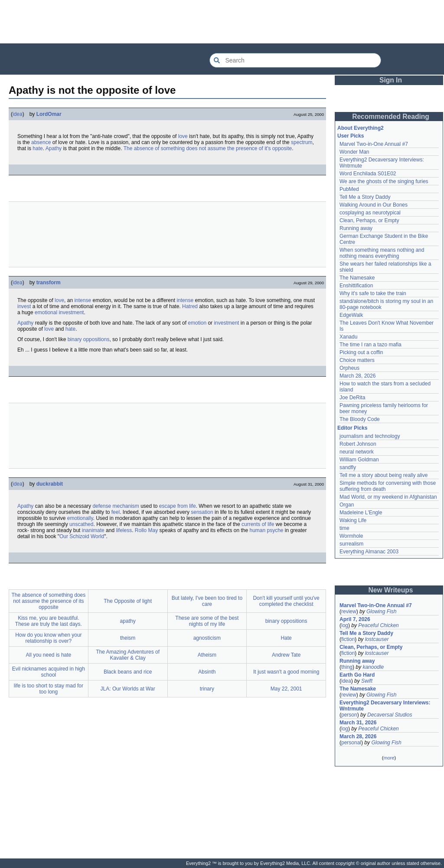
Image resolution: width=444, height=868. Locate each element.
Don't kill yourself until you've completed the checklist (286, 601)
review (349, 612)
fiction (348, 639)
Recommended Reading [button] (391, 117)
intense (83, 300)
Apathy (54, 148)
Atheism (207, 655)
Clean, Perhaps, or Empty (369, 220)
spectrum (302, 142)
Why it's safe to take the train (373, 293)
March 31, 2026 (358, 723)
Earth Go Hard (357, 675)
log (345, 625)
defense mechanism (116, 506)
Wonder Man (354, 152)
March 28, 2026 (357, 376)
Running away (356, 228)
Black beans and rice (128, 672)
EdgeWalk (351, 315)
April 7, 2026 (355, 619)
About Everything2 (361, 128)
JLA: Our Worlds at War (128, 689)
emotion (197, 323)
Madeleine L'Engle (361, 513)
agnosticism (207, 638)
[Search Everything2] (295, 60)
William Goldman (359, 460)
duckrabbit (50, 484)
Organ (347, 505)
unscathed (81, 524)
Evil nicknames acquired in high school (49, 672)
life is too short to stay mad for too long (49, 689)
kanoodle (373, 667)
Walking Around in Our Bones (374, 205)
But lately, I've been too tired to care (207, 601)
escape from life (178, 506)
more (389, 758)
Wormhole (351, 536)
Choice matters (357, 360)
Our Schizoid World (82, 536)
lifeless (124, 530)
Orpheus (349, 368)
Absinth (207, 672)
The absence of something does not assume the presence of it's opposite (208, 148)
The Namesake (357, 278)
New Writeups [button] (391, 590)
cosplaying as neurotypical (370, 213)
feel (116, 512)
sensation (202, 512)
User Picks (351, 136)
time (344, 528)
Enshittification (356, 286)
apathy (128, 621)
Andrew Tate (286, 655)
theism (128, 638)
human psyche (266, 530)
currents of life (258, 524)
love (183, 136)
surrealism (351, 544)
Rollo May (146, 530)
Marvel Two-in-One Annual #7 (374, 144)
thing (347, 667)
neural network (357, 452)
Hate (286, 638)
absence (41, 142)
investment (226, 323)
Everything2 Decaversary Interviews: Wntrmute (385, 706)
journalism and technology (370, 436)
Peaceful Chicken (378, 625)
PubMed (349, 189)
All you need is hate (49, 655)
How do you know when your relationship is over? (48, 638)
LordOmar (49, 114)
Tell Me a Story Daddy (365, 197)
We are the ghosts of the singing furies (384, 181)
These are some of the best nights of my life (207, 621)
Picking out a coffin (361, 352)
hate (38, 148)
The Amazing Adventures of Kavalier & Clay (128, 655)
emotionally (80, 518)
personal (351, 743)
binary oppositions (89, 339)
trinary (207, 689)
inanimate (93, 530)
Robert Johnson (358, 444)
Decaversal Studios (390, 715)
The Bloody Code (360, 419)
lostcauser (377, 639)
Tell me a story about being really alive (384, 475)
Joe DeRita (352, 398)
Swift (367, 681)
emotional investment (59, 312)
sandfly (348, 467)
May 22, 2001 (286, 689)
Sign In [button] (391, 80)
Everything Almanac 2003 (369, 552)
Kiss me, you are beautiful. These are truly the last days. (49, 621)
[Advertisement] (222, 22)
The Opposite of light (128, 601)
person (349, 715)
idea (18, 114)
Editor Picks (352, 428)
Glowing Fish (381, 612)
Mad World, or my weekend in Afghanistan (388, 497)
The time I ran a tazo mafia (371, 345)
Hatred (190, 306)
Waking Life (353, 520)
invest (24, 306)
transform (49, 283)
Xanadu (348, 337)
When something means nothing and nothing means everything (382, 253)
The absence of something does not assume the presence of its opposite (48, 601)
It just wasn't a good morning (286, 672)
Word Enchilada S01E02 (368, 174)
